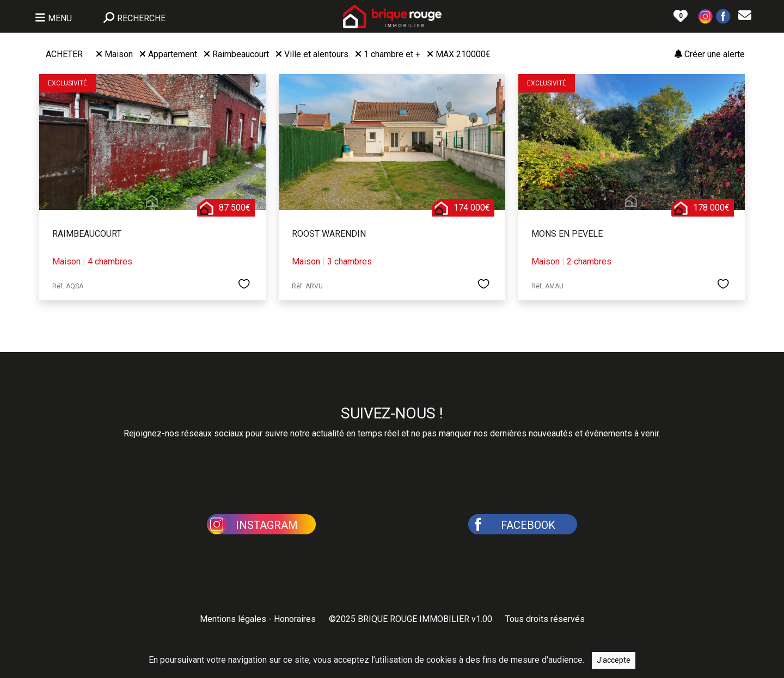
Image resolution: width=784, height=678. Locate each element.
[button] (706, 16)
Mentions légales (233, 619)
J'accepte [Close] (614, 660)
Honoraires (295, 619)
